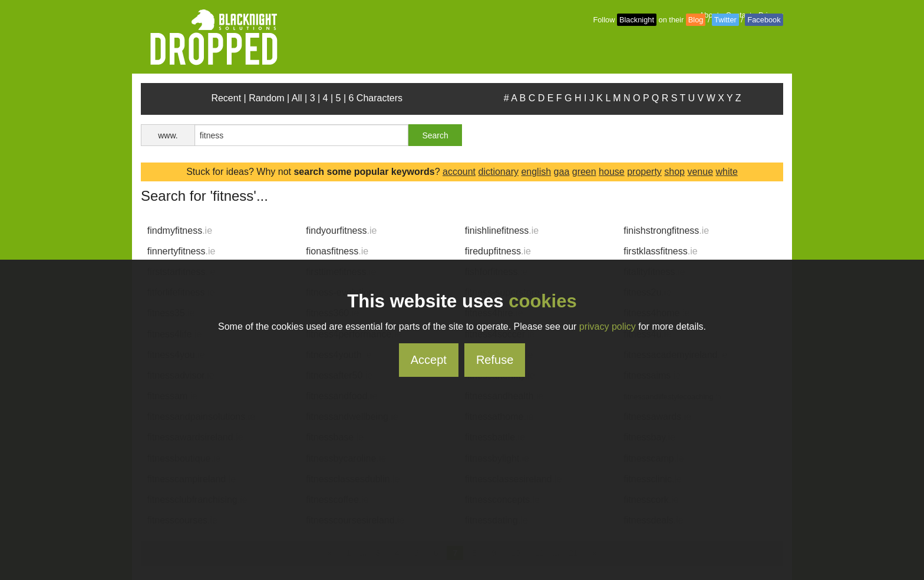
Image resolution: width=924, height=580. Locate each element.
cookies (542, 301)
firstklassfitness (660, 251)
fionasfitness (337, 251)
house (612, 172)
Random (266, 98)
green (584, 172)
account (459, 172)
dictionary (498, 172)
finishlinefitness (502, 231)
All (297, 98)
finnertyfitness (181, 251)
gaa (562, 172)
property (644, 172)
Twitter (725, 20)
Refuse (495, 360)
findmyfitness (180, 231)
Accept (429, 360)
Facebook (764, 20)
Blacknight (637, 20)
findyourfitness (341, 231)
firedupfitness (498, 251)
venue (700, 172)
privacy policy (608, 327)
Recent (226, 98)
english (536, 172)
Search (435, 135)
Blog (696, 20)
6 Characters (376, 98)
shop (674, 172)
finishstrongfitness (666, 231)
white (727, 172)
